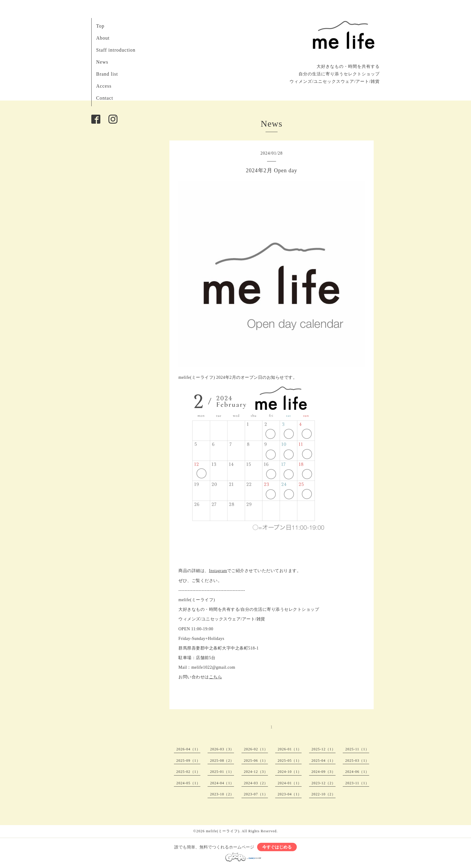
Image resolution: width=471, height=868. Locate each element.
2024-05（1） (188, 783)
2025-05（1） (290, 761)
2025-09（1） (188, 761)
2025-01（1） (222, 772)
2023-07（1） (256, 794)
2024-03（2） (256, 783)
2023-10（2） (222, 794)
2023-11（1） (357, 783)
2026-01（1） (290, 749)
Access (104, 86)
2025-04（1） (324, 761)
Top (100, 26)
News (102, 62)
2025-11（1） (357, 749)
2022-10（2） (324, 794)
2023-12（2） (324, 783)
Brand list (107, 74)
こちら (216, 677)
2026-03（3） (222, 749)
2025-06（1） (256, 761)
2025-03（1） (357, 761)
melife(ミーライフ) (223, 831)
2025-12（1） (324, 749)
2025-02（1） (188, 772)
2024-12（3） (256, 772)
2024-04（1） (222, 783)
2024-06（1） (357, 772)
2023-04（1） (290, 794)
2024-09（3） (324, 772)
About (103, 38)
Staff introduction (116, 50)
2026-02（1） (256, 749)
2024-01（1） (290, 783)
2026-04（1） (188, 749)
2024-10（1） (290, 772)
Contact (105, 98)
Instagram (218, 571)
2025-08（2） (222, 761)
